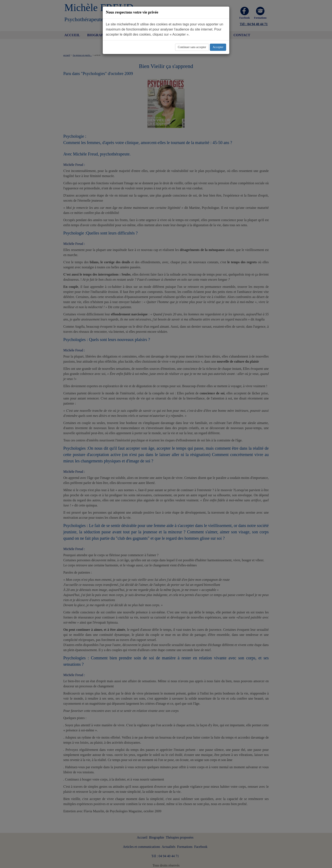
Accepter (218, 47)
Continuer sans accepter (192, 47)
